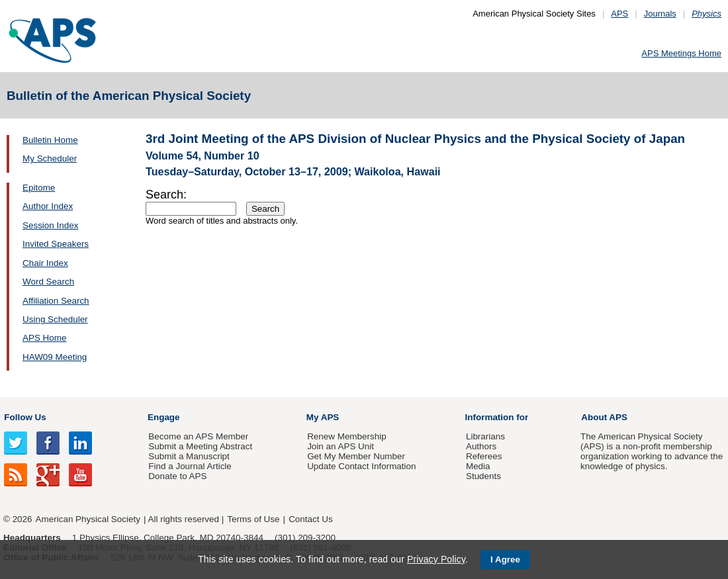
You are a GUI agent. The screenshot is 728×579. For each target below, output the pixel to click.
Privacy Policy (436, 559)
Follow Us (25, 417)
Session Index (50, 225)
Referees (484, 456)
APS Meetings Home (681, 53)
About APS (604, 417)
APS (619, 14)
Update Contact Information (361, 466)
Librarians (485, 436)
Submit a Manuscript (189, 456)
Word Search (48, 282)
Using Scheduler (55, 319)
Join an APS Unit (341, 446)
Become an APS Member (198, 436)
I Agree (505, 559)
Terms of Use (253, 519)
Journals (660, 14)
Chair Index (45, 263)
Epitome (39, 188)
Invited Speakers (56, 244)
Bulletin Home (50, 140)
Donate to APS (177, 476)
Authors (481, 446)
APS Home (44, 338)
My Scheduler (50, 158)
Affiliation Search (56, 301)
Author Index (48, 206)
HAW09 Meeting (55, 357)
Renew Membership (347, 436)
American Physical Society (88, 519)
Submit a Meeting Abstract (200, 446)
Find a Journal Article (190, 466)
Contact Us (310, 519)
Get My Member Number (356, 456)
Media (478, 466)
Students (483, 476)
